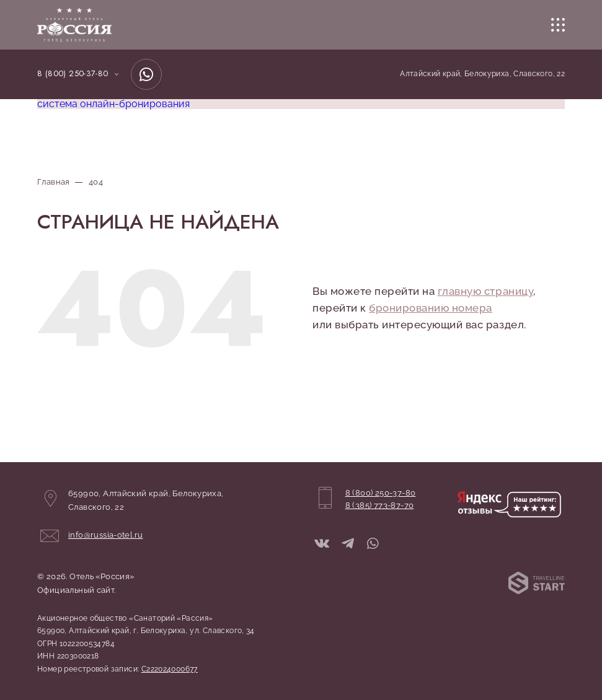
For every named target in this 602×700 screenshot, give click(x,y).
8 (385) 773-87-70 (380, 505)
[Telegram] (348, 544)
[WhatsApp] (146, 74)
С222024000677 (170, 669)
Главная (54, 182)
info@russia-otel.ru (105, 535)
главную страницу (485, 291)
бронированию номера (431, 308)
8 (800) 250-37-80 (73, 74)
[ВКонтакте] (322, 544)
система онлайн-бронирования (113, 104)
